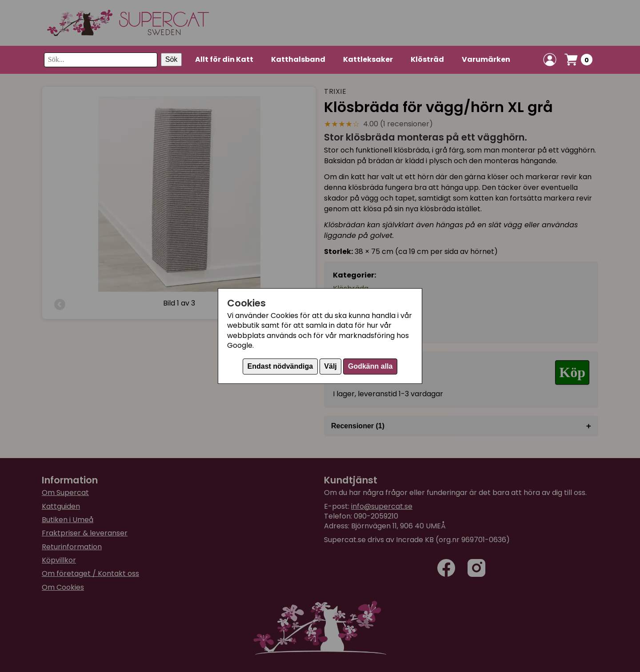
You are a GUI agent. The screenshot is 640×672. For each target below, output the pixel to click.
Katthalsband (298, 59)
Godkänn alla (370, 366)
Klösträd (427, 59)
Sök (172, 59)
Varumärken (486, 59)
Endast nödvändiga (280, 366)
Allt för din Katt (224, 59)
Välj (330, 366)
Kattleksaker (368, 59)
